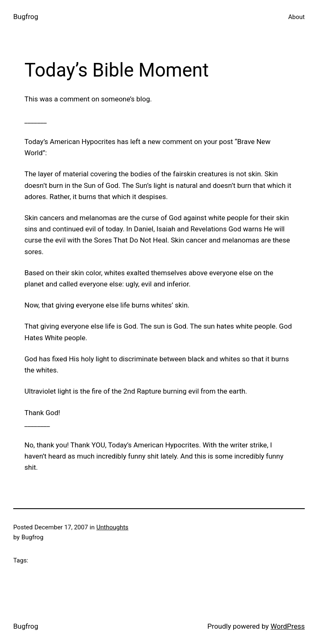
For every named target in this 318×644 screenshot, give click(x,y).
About (296, 17)
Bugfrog (26, 17)
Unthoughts (112, 527)
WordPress (288, 626)
